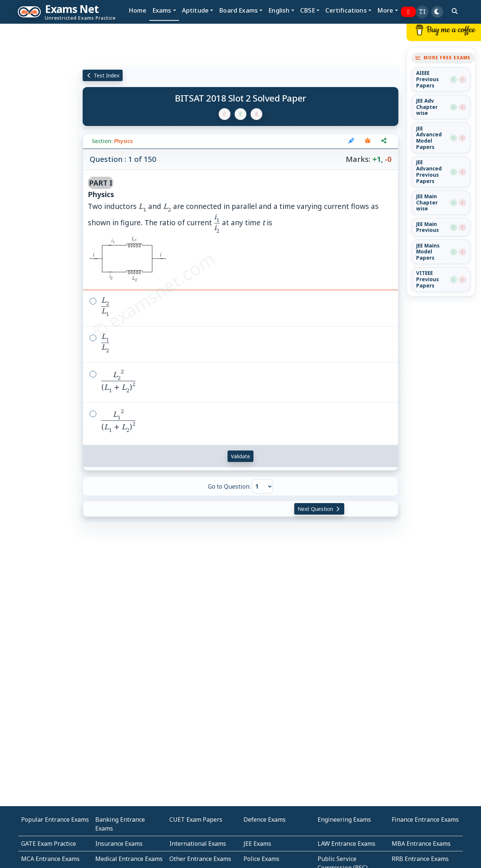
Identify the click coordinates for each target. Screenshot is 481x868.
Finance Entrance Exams (425, 819)
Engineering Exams (344, 819)
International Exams (198, 844)
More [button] (385, 10)
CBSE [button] (308, 10)
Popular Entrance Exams (55, 819)
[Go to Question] (263, 486)
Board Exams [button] (238, 10)
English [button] (279, 10)
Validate (240, 456)
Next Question (319, 509)
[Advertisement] (40, 136)
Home (137, 10)
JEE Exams (257, 844)
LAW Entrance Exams (346, 844)
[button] (422, 12)
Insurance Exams (119, 844)
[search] (455, 11)
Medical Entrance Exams (129, 859)
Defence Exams (265, 819)
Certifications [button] (346, 10)
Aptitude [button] (195, 10)
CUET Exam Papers (196, 819)
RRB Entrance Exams (420, 859)
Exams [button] (162, 10)
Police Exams (261, 859)
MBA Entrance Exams (421, 844)
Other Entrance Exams (200, 859)
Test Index (103, 75)
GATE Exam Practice (49, 844)
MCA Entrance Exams (50, 859)
